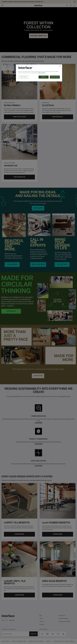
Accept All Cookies (55, 77)
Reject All (44, 77)
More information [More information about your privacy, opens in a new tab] (42, 73)
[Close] (60, 66)
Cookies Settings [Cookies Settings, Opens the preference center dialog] (23, 77)
